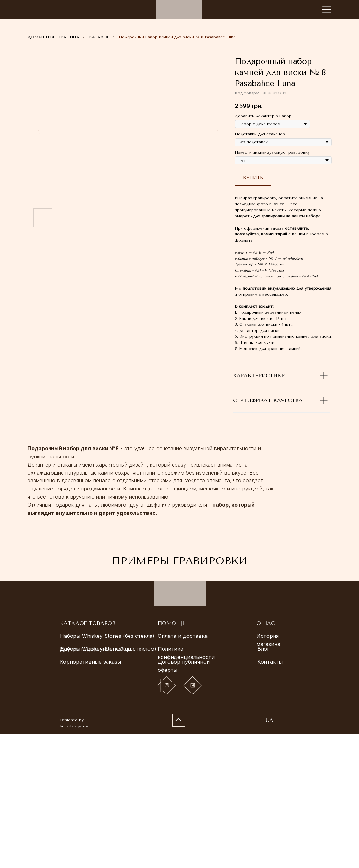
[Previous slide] (39, 131)
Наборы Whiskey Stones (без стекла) (107, 770)
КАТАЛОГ (99, 37)
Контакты (270, 795)
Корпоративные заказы (90, 795)
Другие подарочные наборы (97, 783)
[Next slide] (217, 131)
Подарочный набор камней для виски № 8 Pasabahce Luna (177, 37)
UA (269, 854)
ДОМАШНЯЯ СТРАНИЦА (53, 37)
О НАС (266, 757)
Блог (263, 783)
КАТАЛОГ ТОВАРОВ (88, 757)
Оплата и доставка (183, 770)
